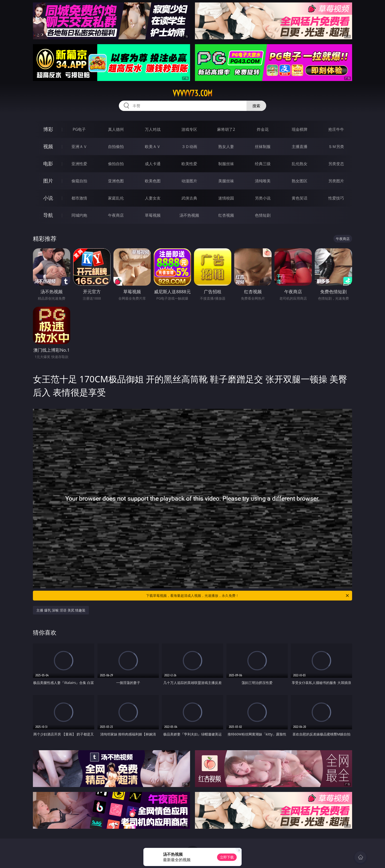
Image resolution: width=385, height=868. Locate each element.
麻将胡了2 (226, 129)
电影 (48, 164)
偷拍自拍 (116, 164)
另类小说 (263, 198)
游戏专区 (189, 129)
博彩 (48, 129)
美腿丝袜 (226, 181)
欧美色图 (153, 181)
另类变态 (336, 164)
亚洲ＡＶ (79, 147)
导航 (48, 215)
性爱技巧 (336, 198)
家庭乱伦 (116, 198)
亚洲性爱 (79, 164)
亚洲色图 (116, 181)
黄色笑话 (300, 198)
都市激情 (79, 198)
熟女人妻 (226, 147)
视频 (48, 146)
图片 (48, 181)
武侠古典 (189, 198)
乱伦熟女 (300, 164)
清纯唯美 (263, 181)
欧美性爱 (189, 164)
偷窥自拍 (79, 181)
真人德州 (116, 129)
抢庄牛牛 (336, 129)
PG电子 (79, 129)
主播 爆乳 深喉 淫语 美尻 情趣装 (61, 610)
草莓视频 (153, 215)
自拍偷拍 (116, 147)
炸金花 (263, 129)
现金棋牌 (300, 129)
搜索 (256, 106)
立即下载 (227, 857)
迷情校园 (226, 198)
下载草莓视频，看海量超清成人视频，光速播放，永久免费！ (248, 596)
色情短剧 (263, 215)
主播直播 (300, 147)
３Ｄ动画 (189, 147)
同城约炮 (79, 215)
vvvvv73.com (192, 93)
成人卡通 (153, 164)
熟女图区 (300, 181)
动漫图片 (189, 181)
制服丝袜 (226, 164)
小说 (48, 198)
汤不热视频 (189, 215)
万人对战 (153, 129)
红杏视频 (226, 215)
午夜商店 (116, 215)
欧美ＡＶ (153, 147)
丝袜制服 (263, 147)
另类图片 (336, 181)
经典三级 (263, 164)
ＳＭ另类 (336, 147)
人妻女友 (153, 198)
